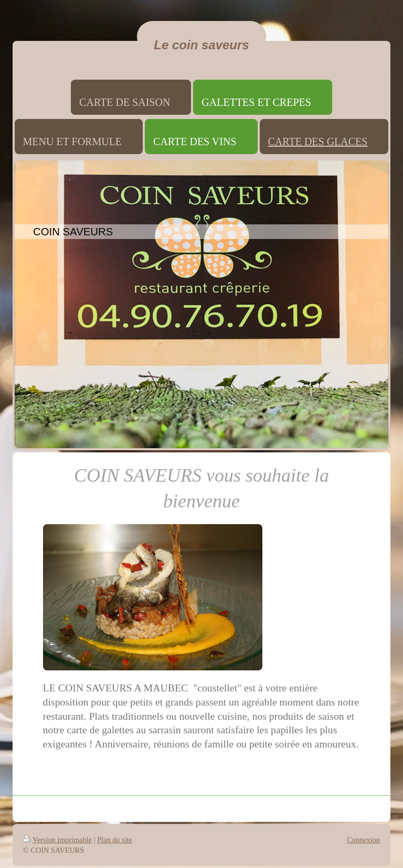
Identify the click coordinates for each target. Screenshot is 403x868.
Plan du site (115, 840)
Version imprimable (57, 840)
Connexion (363, 840)
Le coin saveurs (201, 45)
